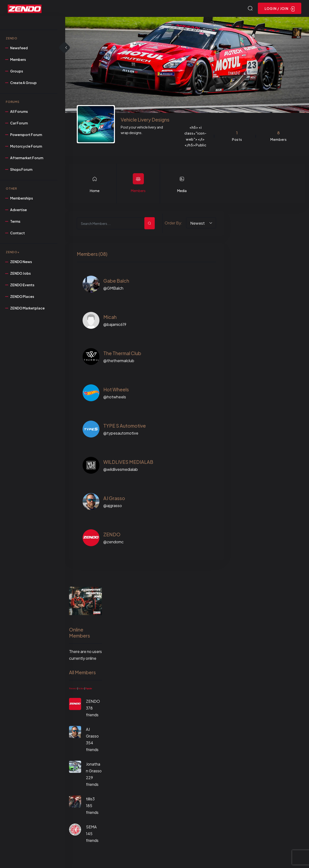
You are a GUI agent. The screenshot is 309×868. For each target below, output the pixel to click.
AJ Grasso (114, 499)
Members (138, 191)
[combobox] (201, 224)
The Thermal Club (122, 354)
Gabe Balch (116, 281)
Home (95, 191)
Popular (89, 689)
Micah (110, 318)
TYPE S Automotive (125, 426)
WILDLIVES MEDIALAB (128, 463)
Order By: (173, 224)
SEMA (91, 828)
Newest (73, 689)
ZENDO (112, 535)
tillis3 (90, 800)
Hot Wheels (116, 390)
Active (81, 689)
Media (182, 191)
